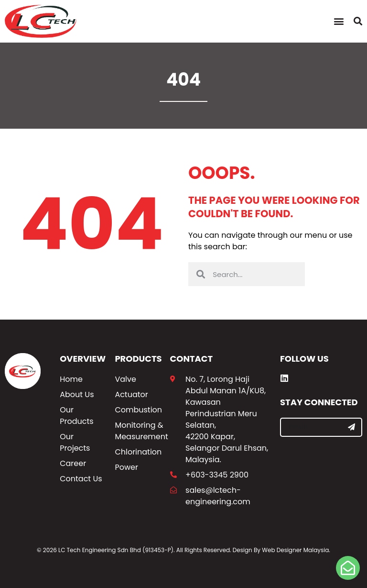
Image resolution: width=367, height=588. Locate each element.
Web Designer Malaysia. (296, 550)
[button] (339, 21)
